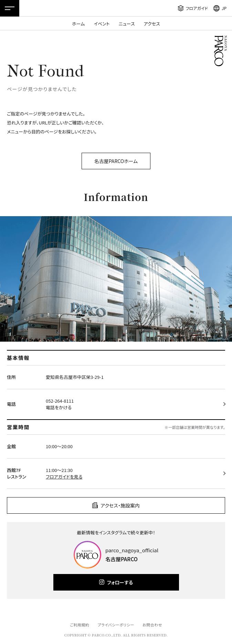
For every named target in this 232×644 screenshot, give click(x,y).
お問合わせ (152, 625)
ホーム (78, 24)
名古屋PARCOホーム (116, 161)
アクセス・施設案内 (120, 505)
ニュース (127, 24)
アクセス (152, 24)
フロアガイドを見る (64, 477)
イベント (102, 24)
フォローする (120, 582)
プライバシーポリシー (116, 625)
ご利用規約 (80, 625)
